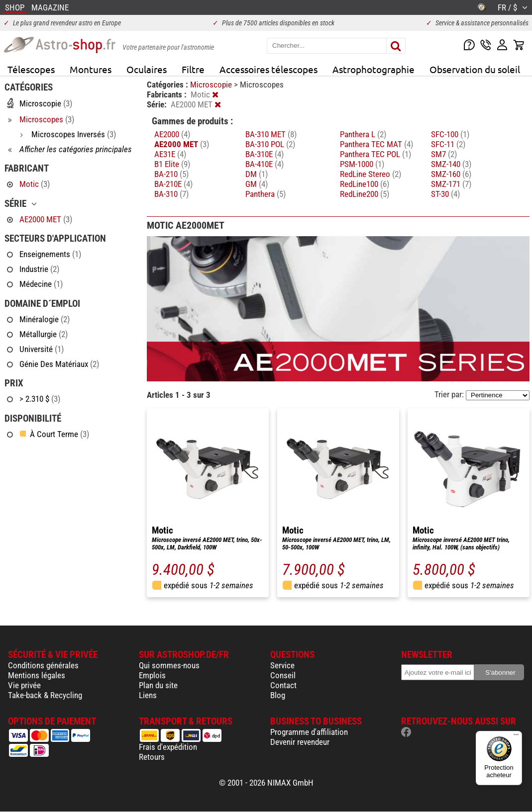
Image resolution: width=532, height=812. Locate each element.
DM (257, 174)
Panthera (266, 194)
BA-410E (265, 164)
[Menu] (516, 737)
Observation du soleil (475, 69)
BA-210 (171, 174)
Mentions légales (37, 675)
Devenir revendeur (300, 742)
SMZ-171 (451, 184)
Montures (91, 69)
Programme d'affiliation (309, 732)
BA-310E (265, 154)
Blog (278, 695)
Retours (152, 757)
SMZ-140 (451, 164)
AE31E (170, 154)
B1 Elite (172, 164)
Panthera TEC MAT (376, 144)
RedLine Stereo (371, 174)
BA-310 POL (270, 144)
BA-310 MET (271, 134)
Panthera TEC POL (375, 154)
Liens (148, 695)
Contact (283, 685)
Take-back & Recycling (45, 695)
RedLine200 (365, 194)
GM (257, 184)
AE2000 (172, 134)
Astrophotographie (373, 69)
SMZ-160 (451, 174)
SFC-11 (448, 144)
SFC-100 (450, 134)
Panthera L (363, 134)
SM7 (444, 154)
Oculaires (147, 69)
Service (282, 665)
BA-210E (173, 184)
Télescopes (31, 69)
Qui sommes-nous (169, 665)
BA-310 (171, 194)
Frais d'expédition (168, 747)
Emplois (152, 675)
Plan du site (158, 685)
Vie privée (24, 685)
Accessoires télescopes (268, 69)
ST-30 (445, 194)
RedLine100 (365, 184)
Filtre (193, 69)
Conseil (283, 675)
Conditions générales (43, 665)
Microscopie (212, 85)
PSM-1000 (362, 164)
